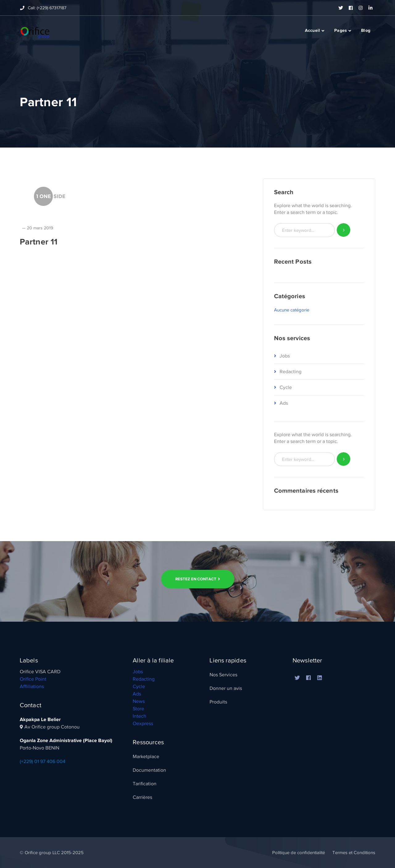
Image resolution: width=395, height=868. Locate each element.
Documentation (149, 770)
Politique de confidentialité (299, 853)
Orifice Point (33, 679)
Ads (284, 403)
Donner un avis (226, 688)
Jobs (285, 356)
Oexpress (143, 724)
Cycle (286, 387)
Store (138, 709)
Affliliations (32, 686)
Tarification (145, 784)
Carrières (142, 797)
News (139, 701)
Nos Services (223, 675)
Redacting (291, 372)
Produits (218, 702)
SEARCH (344, 230)
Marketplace (146, 757)
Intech (139, 716)
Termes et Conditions (354, 853)
